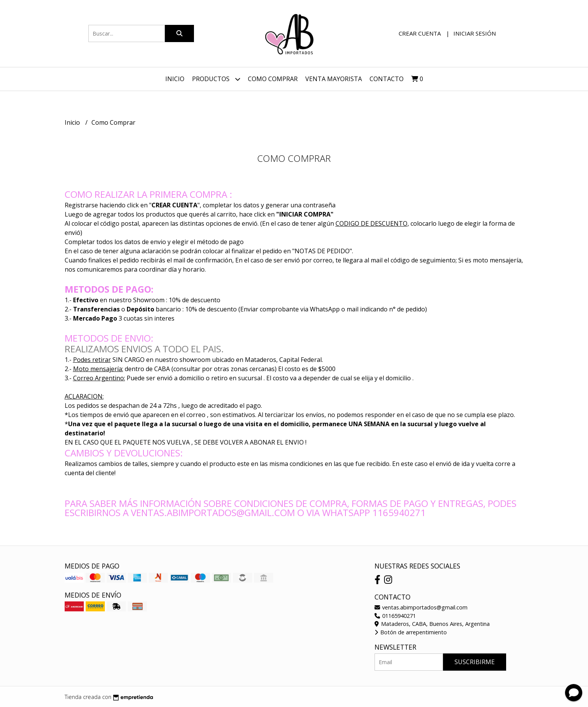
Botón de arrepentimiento (411, 632)
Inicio (175, 79)
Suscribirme (475, 662)
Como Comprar (273, 79)
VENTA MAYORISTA (334, 79)
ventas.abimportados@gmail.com (421, 607)
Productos (216, 79)
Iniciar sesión (475, 33)
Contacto (387, 79)
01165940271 (395, 616)
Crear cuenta (420, 33)
